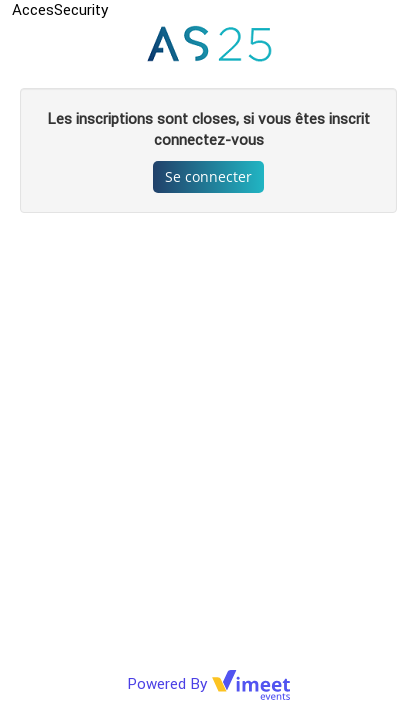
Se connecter (208, 176)
